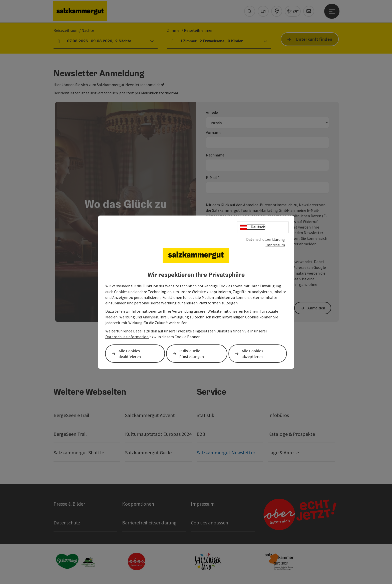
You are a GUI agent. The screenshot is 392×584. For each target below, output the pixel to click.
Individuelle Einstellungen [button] (192, 354)
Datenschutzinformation (127, 337)
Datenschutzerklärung (266, 239)
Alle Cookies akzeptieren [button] (252, 354)
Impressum (275, 245)
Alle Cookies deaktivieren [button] (130, 354)
